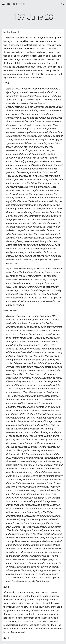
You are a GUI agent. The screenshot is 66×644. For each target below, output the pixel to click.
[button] (3, 4)
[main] (33, 17)
